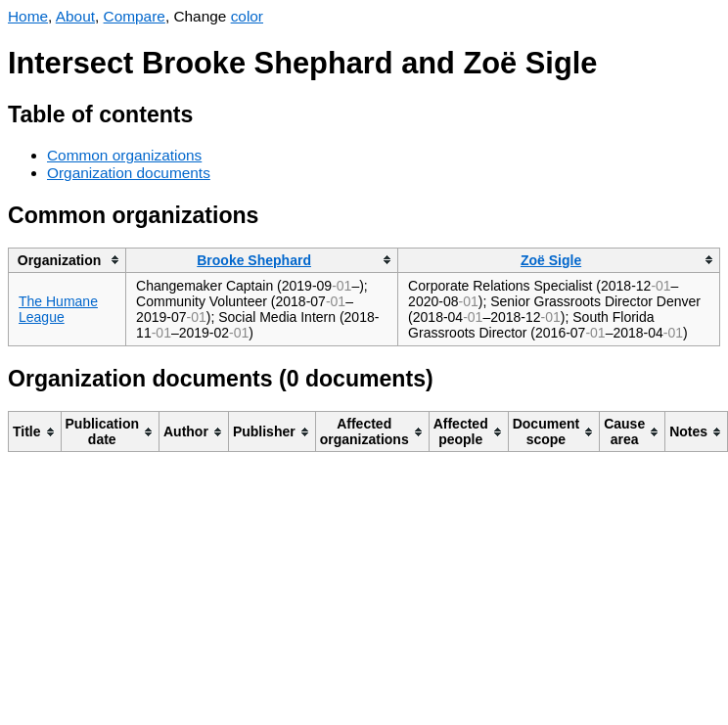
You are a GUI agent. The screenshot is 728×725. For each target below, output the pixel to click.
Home (28, 16)
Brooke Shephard (254, 260)
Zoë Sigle (551, 260)
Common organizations (124, 155)
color (247, 16)
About (75, 16)
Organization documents (129, 173)
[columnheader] (68, 260)
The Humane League (58, 309)
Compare (135, 16)
